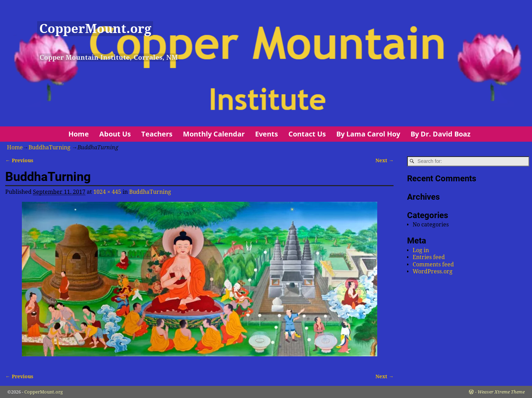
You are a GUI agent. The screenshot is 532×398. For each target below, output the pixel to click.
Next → (385, 160)
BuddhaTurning (49, 147)
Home (79, 134)
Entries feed (429, 257)
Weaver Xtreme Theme (501, 392)
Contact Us (307, 134)
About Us (115, 134)
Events (267, 134)
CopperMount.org (95, 29)
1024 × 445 (107, 192)
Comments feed (433, 264)
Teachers (157, 134)
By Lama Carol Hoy (368, 134)
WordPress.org (433, 271)
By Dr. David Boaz (441, 134)
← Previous (19, 160)
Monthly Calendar (214, 134)
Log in (421, 250)
